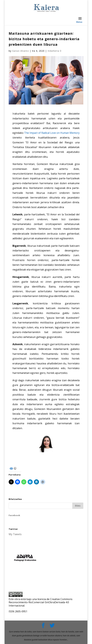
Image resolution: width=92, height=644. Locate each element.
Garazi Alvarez (21, 51)
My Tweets (15, 534)
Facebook (14, 515)
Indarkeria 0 (54, 51)
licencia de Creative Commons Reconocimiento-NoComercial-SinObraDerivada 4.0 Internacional (41, 602)
